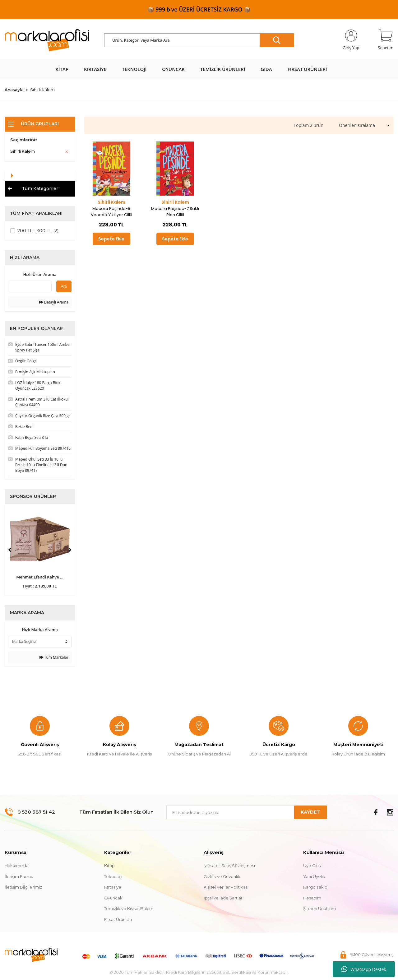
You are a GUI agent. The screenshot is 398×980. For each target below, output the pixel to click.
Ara (64, 286)
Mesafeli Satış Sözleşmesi (229, 866)
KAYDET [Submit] (310, 812)
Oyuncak (113, 898)
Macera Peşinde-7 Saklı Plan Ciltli (175, 212)
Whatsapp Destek (364, 969)
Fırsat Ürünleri (118, 919)
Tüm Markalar (54, 657)
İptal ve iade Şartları (224, 898)
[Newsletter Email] (247, 812)
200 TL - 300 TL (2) (38, 231)
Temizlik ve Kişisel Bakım (129, 908)
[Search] (199, 40)
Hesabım (312, 898)
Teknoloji (113, 876)
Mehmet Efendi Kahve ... (40, 577)
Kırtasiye (113, 887)
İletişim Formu (19, 876)
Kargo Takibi (316, 887)
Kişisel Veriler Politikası (226, 887)
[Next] (70, 550)
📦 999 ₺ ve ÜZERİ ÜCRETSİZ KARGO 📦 (199, 9)
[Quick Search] (30, 286)
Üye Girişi (312, 866)
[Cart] (386, 40)
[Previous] (10, 550)
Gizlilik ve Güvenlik (222, 876)
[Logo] (47, 40)
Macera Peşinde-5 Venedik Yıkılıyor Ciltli (111, 212)
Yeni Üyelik (314, 876)
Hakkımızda (17, 866)
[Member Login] (351, 40)
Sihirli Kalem (42, 90)
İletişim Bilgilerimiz (23, 887)
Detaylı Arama (54, 302)
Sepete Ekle (111, 239)
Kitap (109, 866)
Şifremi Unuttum (319, 908)
